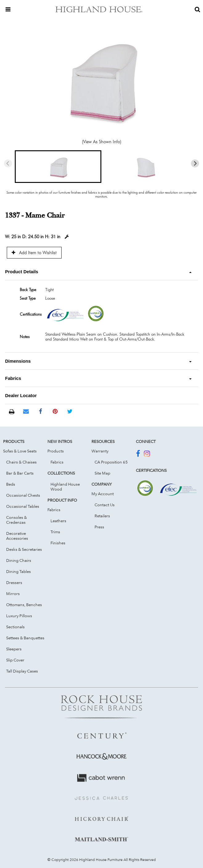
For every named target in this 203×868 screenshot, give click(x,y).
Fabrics (57, 462)
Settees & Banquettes (25, 638)
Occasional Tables (23, 506)
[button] (58, 167)
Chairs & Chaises (21, 462)
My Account (103, 494)
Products (56, 451)
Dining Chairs (19, 560)
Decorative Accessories (17, 536)
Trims (55, 532)
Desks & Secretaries (24, 549)
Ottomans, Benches (24, 605)
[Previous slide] (8, 163)
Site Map (102, 473)
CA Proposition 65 (111, 462)
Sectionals (15, 627)
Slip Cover (15, 660)
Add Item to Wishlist (34, 253)
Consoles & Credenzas (16, 520)
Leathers (58, 521)
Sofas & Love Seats (20, 451)
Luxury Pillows (19, 616)
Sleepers (14, 649)
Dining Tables (18, 571)
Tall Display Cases (22, 671)
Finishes (58, 543)
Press (99, 527)
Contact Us (105, 505)
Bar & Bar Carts (20, 473)
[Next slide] (195, 163)
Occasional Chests (23, 495)
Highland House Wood (65, 487)
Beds (11, 484)
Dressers (14, 582)
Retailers (102, 516)
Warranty (100, 451)
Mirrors (13, 594)
